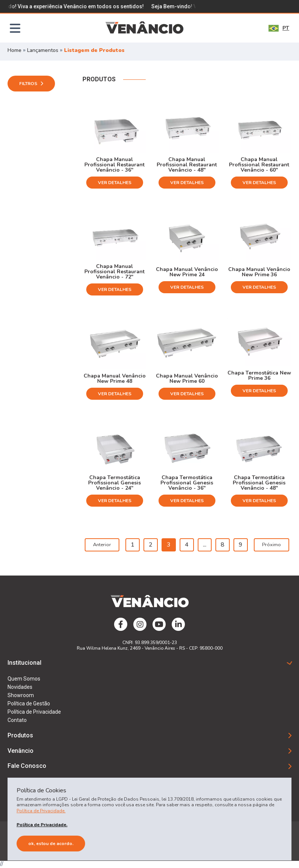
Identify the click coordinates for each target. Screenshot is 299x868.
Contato (17, 720)
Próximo (272, 545)
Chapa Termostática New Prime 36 (259, 375)
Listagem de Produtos (94, 50)
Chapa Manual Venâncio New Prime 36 (259, 272)
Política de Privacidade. (41, 811)
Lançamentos (43, 50)
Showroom (21, 695)
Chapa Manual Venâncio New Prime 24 (187, 272)
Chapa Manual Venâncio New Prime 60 (187, 378)
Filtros (31, 84)
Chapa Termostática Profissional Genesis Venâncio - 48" (259, 482)
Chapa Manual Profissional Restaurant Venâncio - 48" (187, 164)
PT (279, 28)
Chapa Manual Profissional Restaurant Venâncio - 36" (114, 164)
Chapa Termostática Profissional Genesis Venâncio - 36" (187, 482)
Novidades (20, 687)
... (205, 545)
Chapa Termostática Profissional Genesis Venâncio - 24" (114, 482)
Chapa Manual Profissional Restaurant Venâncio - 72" (114, 271)
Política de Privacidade (34, 712)
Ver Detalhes (115, 183)
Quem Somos (24, 679)
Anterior (102, 545)
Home (14, 50)
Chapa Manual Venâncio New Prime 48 (115, 378)
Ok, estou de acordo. (51, 844)
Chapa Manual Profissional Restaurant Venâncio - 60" (259, 164)
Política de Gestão (29, 704)
